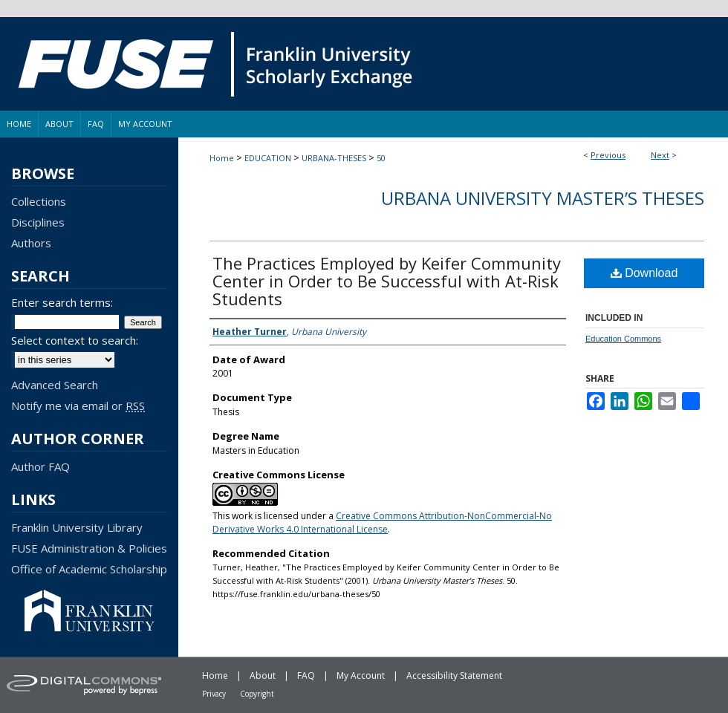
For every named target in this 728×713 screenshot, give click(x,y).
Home (222, 158)
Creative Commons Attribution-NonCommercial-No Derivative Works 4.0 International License (382, 522)
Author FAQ (40, 466)
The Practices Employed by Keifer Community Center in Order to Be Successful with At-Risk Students (387, 281)
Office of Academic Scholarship (89, 569)
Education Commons (623, 339)
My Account (361, 675)
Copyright (257, 694)
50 (381, 158)
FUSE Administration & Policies (89, 548)
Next (660, 155)
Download (644, 273)
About (263, 675)
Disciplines (38, 222)
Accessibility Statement (454, 675)
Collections (39, 201)
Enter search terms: (62, 302)
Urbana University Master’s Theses (543, 198)
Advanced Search (55, 385)
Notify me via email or (78, 406)
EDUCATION (268, 158)
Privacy (214, 694)
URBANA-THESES (334, 158)
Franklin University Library (77, 527)
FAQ (306, 675)
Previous (608, 155)
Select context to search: (75, 340)
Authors (31, 243)
